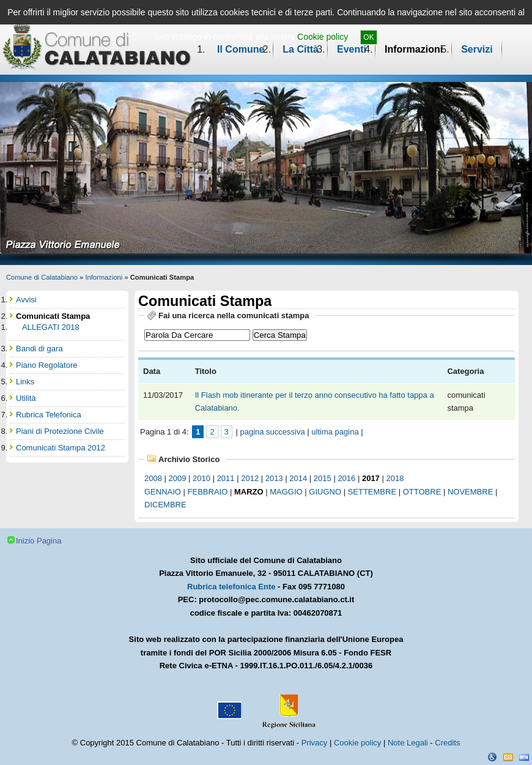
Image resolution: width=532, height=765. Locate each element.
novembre (470, 492)
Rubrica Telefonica (49, 415)
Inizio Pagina (39, 541)
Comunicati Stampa (53, 316)
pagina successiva (272, 432)
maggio (286, 492)
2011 (226, 478)
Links (25, 382)
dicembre (165, 505)
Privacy (315, 743)
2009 (178, 478)
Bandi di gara (39, 349)
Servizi (477, 49)
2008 (153, 478)
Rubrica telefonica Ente (231, 587)
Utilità (26, 398)
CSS (508, 757)
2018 (395, 478)
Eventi (352, 49)
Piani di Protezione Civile (60, 431)
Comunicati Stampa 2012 (61, 448)
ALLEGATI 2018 (51, 327)
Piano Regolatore (46, 365)
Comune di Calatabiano (42, 277)
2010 (201, 478)
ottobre (422, 492)
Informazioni (414, 49)
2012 (250, 478)
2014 (298, 478)
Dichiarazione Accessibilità (492, 757)
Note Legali (408, 743)
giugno (325, 492)
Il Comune (241, 49)
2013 (274, 478)
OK (368, 37)
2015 (323, 478)
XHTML (524, 757)
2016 (346, 478)
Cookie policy (323, 37)
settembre (372, 492)
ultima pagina (335, 432)
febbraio (208, 492)
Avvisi (26, 300)
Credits (447, 743)
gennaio (163, 492)
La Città (301, 49)
